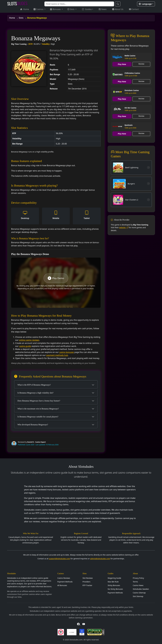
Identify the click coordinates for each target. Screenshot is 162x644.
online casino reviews (29, 340)
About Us (118, 9)
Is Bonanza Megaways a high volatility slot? (35, 393)
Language (145, 4)
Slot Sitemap (138, 596)
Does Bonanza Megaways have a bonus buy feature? (39, 401)
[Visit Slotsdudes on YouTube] (84, 624)
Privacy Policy (138, 578)
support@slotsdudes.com (59, 559)
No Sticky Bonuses (115, 589)
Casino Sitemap (139, 593)
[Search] (79, 4)
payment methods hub (57, 355)
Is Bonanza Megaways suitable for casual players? (38, 417)
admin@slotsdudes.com (100, 559)
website (124, 228)
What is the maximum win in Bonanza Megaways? (38, 409)
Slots (71, 9)
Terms (135, 582)
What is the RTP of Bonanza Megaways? (34, 385)
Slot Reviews (88, 578)
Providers (86, 582)
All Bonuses (62, 585)
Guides (87, 9)
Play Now (122, 64)
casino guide (25, 346)
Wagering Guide (114, 578)
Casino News (138, 585)
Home (25, 9)
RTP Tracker (87, 585)
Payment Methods (65, 582)
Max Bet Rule (113, 582)
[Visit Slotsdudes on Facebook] (79, 624)
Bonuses (56, 9)
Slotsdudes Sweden (141, 589)
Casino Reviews (64, 578)
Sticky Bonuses (114, 585)
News (103, 9)
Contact (134, 9)
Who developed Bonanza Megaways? (33, 425)
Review (141, 64)
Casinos (39, 9)
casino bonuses (67, 352)
